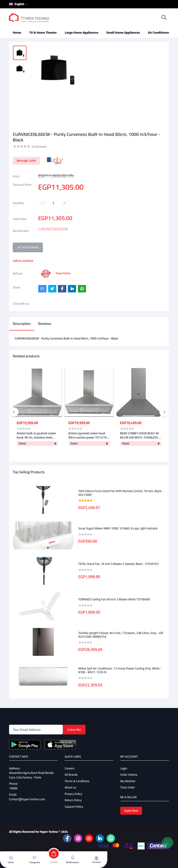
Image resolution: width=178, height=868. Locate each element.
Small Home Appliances (123, 32)
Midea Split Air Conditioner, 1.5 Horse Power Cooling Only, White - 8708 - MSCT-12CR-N (120, 670)
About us (70, 787)
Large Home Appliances (82, 32)
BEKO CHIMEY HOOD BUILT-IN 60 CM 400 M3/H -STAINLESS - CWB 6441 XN (140, 435)
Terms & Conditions (77, 781)
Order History (129, 775)
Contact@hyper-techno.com (27, 799)
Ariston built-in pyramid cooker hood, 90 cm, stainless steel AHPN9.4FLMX (36, 435)
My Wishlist (128, 781)
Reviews (45, 323)
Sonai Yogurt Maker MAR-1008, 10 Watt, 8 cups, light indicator (118, 528)
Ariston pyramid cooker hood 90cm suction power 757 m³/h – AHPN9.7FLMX (89, 435)
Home (17, 32)
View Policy (63, 273)
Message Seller (26, 160)
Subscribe (74, 730)
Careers (70, 768)
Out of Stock (28, 247)
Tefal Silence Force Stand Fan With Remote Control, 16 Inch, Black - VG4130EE (121, 493)
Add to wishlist (23, 261)
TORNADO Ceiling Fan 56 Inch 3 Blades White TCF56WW (114, 599)
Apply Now (131, 810)
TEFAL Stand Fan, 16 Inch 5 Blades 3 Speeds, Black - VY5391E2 (119, 564)
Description (22, 323)
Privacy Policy (73, 794)
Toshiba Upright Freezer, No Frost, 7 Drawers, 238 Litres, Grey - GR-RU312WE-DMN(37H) (121, 635)
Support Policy (74, 807)
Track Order (128, 787)
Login (124, 768)
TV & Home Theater (43, 32)
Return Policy (73, 800)
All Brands (71, 775)
